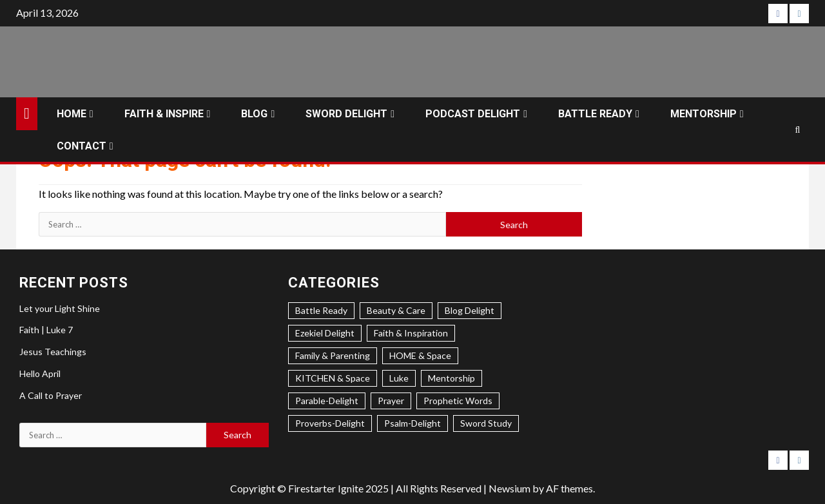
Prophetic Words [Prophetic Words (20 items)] (458, 401)
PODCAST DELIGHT (473, 114)
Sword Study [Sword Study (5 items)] (486, 423)
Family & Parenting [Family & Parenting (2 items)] (333, 355)
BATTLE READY (595, 114)
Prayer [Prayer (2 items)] (391, 401)
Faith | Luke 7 (46, 330)
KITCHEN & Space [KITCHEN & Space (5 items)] (333, 378)
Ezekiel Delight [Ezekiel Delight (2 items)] (325, 333)
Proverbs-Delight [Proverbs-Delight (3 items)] (330, 423)
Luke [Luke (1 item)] (399, 378)
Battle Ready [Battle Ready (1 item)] (321, 310)
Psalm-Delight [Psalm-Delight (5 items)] (412, 423)
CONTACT (82, 146)
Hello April (40, 373)
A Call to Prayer (51, 395)
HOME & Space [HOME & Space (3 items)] (420, 355)
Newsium (510, 488)
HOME (72, 114)
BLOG (254, 114)
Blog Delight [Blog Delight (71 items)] (470, 310)
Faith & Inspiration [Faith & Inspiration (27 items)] (411, 333)
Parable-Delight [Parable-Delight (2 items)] (327, 401)
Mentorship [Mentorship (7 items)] (451, 378)
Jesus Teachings (53, 352)
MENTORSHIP (704, 114)
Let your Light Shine (60, 308)
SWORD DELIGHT (346, 114)
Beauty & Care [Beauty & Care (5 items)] (396, 310)
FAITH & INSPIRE (164, 114)
